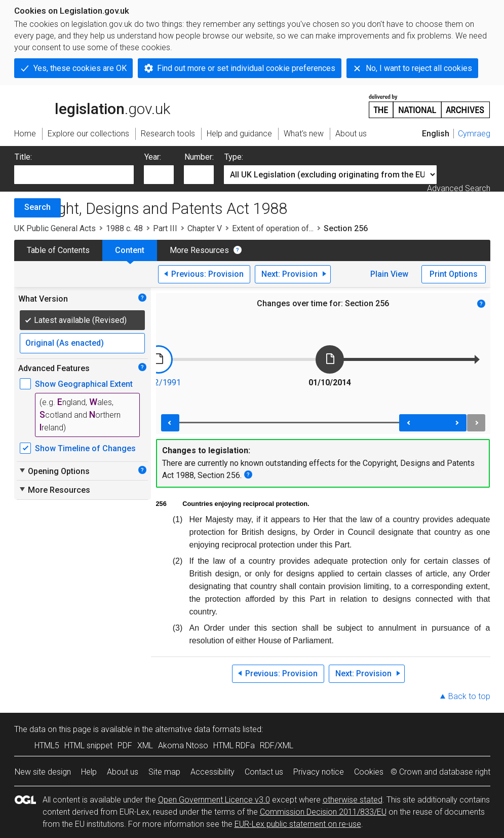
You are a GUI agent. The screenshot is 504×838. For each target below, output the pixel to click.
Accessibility (212, 772)
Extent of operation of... (273, 228)
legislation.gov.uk (92, 105)
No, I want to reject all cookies (419, 68)
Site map (164, 772)
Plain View (389, 274)
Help (89, 772)
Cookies (369, 772)
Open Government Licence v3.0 (214, 800)
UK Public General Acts (55, 228)
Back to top (469, 696)
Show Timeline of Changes (85, 448)
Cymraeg (474, 134)
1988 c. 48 (124, 228)
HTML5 (47, 745)
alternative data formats (198, 729)
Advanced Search (459, 188)
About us (123, 772)
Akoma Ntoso (183, 745)
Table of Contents (58, 250)
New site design (43, 772)
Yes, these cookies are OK (80, 68)
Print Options (454, 274)
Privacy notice (319, 772)
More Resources (199, 250)
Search (37, 207)
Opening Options (54, 471)
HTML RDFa (234, 745)
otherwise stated (353, 800)
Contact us (264, 772)
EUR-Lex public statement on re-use (298, 824)
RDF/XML (277, 745)
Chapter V (205, 228)
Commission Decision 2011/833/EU (323, 812)
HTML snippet (88, 745)
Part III (165, 228)
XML (145, 745)
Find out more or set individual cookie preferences (246, 68)
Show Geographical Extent (84, 384)
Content (130, 250)
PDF (125, 745)
